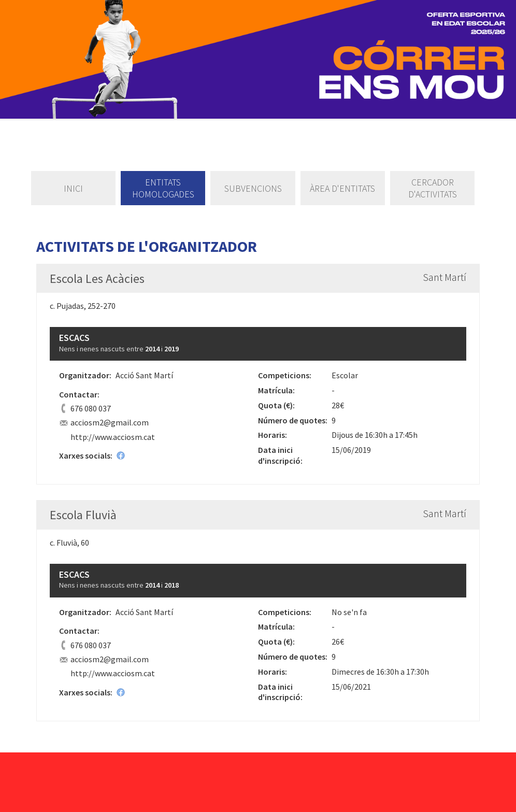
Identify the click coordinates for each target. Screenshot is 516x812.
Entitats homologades (163, 188)
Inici (73, 188)
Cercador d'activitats (433, 188)
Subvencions (253, 188)
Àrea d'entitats (342, 188)
